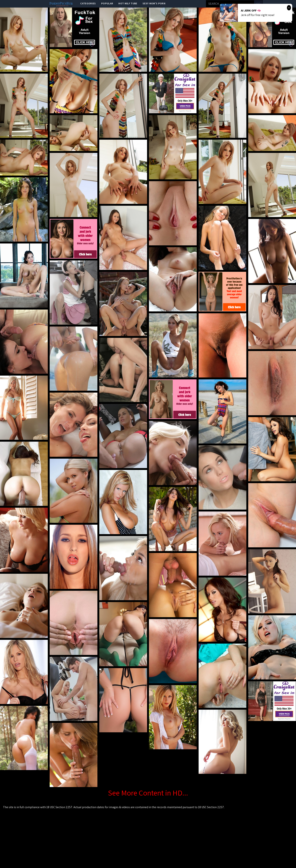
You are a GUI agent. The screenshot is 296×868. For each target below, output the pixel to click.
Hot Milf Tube (128, 3)
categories (88, 3)
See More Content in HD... (148, 793)
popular (107, 3)
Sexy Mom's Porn (154, 3)
